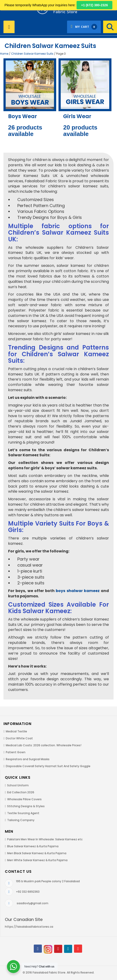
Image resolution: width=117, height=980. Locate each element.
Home (4, 54)
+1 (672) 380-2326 (95, 5)
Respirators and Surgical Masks (28, 759)
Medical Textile (16, 731)
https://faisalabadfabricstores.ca (29, 927)
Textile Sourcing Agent (23, 813)
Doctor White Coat (19, 738)
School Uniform (18, 785)
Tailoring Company (21, 820)
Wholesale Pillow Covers (24, 799)
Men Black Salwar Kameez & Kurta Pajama (37, 853)
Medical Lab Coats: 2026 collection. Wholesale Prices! (44, 745)
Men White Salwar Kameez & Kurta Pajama (37, 860)
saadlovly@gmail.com (32, 903)
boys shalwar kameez (78, 591)
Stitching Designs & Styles (26, 806)
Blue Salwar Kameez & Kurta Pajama (33, 846)
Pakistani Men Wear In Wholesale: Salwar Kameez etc (45, 839)
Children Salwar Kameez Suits (32, 54)
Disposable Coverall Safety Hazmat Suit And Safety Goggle (48, 766)
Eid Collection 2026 (21, 792)
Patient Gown (16, 752)
